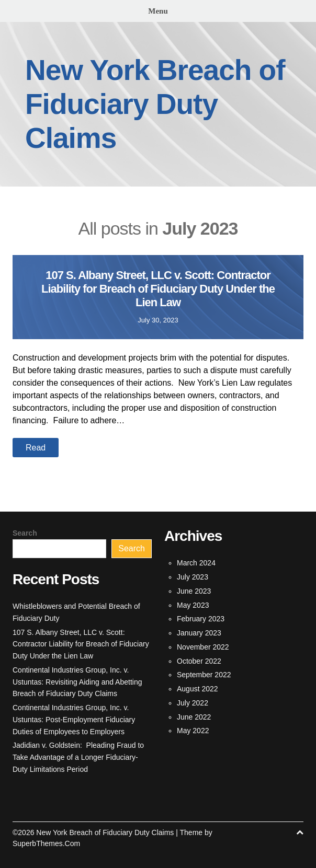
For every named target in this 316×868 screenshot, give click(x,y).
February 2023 (201, 619)
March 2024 (196, 563)
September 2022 (204, 675)
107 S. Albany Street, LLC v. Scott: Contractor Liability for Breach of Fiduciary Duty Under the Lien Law (158, 289)
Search (25, 533)
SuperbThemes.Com (46, 843)
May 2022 (193, 731)
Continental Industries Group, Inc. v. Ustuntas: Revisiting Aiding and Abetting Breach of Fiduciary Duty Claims (77, 682)
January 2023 (199, 633)
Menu (158, 11)
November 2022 (203, 647)
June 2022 (194, 717)
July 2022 (193, 703)
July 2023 (193, 577)
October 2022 (199, 661)
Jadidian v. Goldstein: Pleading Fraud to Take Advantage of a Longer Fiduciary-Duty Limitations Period (78, 757)
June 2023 (194, 591)
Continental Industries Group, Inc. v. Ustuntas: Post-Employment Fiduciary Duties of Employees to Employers (74, 720)
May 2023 (193, 605)
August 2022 (197, 689)
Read (36, 448)
